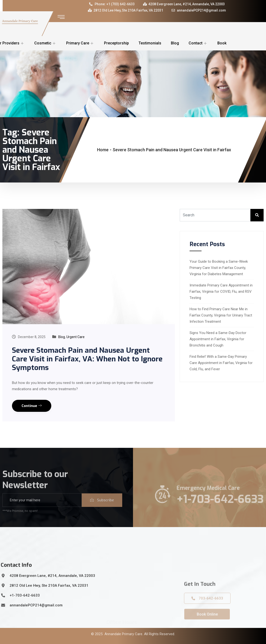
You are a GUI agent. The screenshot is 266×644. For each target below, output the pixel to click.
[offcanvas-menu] (61, 17)
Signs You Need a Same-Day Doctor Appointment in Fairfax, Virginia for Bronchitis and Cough (218, 339)
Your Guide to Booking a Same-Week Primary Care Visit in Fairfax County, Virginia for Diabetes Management (219, 268)
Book (222, 43)
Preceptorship (116, 43)
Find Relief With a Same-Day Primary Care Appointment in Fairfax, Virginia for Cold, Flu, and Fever (221, 363)
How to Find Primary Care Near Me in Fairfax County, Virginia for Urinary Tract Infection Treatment (221, 315)
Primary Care (80, 43)
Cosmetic (45, 43)
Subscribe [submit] (102, 507)
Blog (175, 43)
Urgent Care (75, 337)
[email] (42, 507)
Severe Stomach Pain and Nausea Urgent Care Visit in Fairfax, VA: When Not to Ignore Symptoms (87, 359)
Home (103, 150)
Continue (32, 406)
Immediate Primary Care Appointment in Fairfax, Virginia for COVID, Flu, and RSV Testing (221, 292)
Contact (198, 43)
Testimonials (150, 43)
